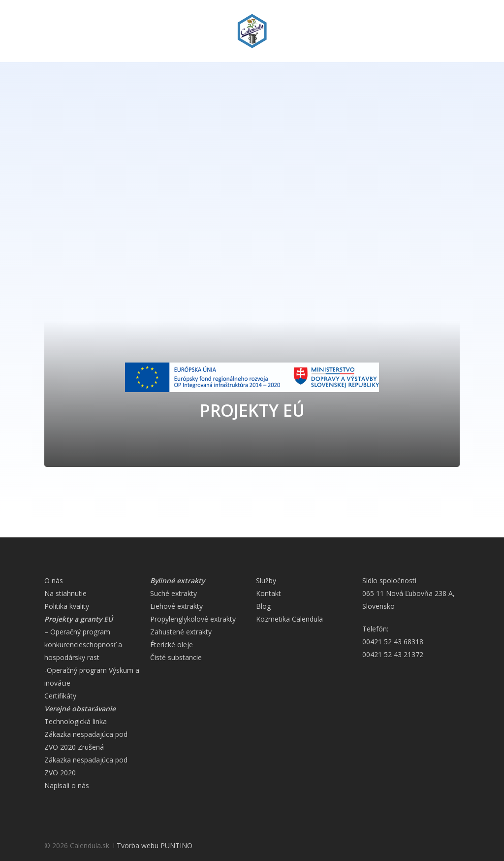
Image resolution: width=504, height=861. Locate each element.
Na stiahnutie (65, 593)
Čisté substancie (176, 657)
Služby (266, 580)
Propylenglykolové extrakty (193, 619)
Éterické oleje (172, 645)
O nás (54, 580)
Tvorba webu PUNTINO (155, 845)
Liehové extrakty (176, 606)
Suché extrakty (173, 593)
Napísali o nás (67, 785)
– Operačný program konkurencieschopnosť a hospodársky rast (83, 645)
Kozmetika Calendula (289, 619)
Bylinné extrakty (177, 580)
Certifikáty (60, 696)
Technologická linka (76, 721)
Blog (263, 606)
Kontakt (268, 593)
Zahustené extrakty (181, 632)
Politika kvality (67, 606)
